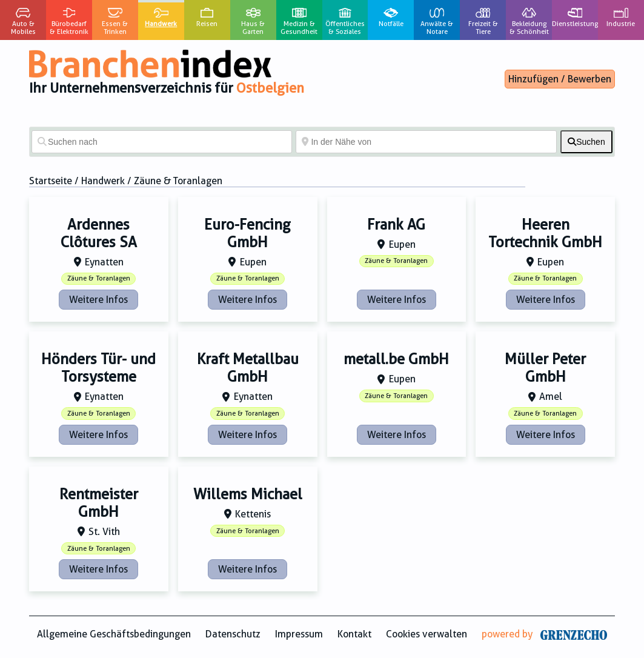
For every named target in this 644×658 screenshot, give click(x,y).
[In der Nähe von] (426, 142)
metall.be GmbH (396, 359)
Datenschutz (233, 634)
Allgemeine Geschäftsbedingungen (114, 634)
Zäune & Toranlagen (99, 278)
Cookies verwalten (427, 634)
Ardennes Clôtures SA (99, 234)
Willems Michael (248, 494)
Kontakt (354, 634)
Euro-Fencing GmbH (247, 234)
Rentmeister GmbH (99, 503)
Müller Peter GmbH (545, 368)
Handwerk (103, 181)
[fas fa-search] (586, 142)
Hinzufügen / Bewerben (560, 79)
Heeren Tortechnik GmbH (545, 234)
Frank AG (396, 225)
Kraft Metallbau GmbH (248, 368)
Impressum (299, 634)
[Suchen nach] (162, 142)
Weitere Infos (98, 300)
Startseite (51, 181)
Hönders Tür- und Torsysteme (98, 368)
